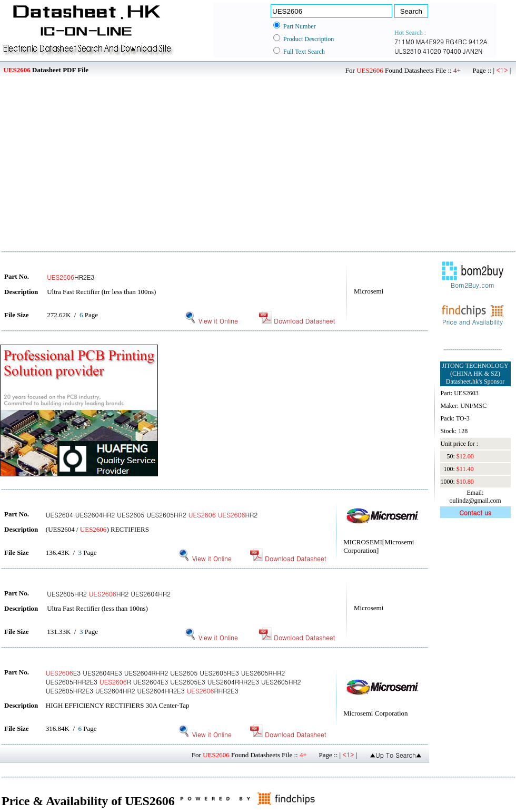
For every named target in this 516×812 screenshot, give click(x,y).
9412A (478, 41)
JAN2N (473, 51)
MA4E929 (430, 41)
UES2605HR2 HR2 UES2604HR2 (109, 594)
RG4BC (456, 41)
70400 (452, 51)
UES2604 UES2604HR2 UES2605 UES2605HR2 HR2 (152, 515)
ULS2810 (408, 51)
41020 (432, 51)
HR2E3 (71, 277)
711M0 (404, 41)
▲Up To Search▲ (396, 755)
